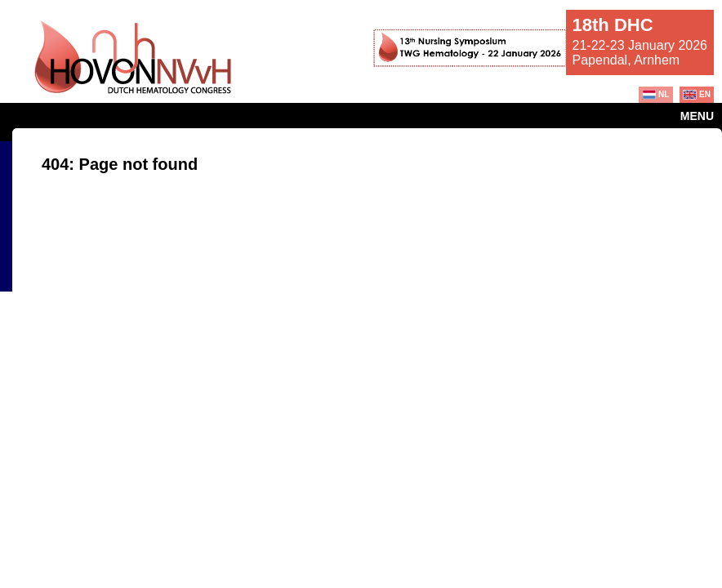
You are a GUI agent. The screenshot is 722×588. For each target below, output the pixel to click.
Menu (697, 116)
